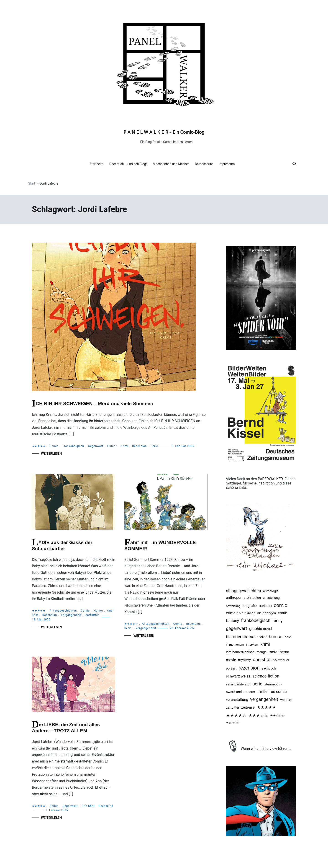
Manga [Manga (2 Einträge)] (261, 652)
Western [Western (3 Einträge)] (286, 700)
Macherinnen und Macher (173, 164)
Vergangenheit (71, 615)
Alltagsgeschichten (63, 611)
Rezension (139, 446)
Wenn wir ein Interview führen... (266, 749)
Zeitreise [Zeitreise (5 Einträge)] (248, 707)
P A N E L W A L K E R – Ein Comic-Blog (164, 132)
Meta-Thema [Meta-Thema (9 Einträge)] (279, 652)
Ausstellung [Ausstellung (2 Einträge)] (271, 598)
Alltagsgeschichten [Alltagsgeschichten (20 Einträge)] (243, 591)
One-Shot (88, 806)
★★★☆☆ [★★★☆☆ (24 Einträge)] (258, 715)
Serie (154, 446)
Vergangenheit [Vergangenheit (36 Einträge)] (264, 699)
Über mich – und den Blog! (130, 164)
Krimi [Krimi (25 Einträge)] (265, 644)
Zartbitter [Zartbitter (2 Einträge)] (233, 707)
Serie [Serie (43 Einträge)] (258, 684)
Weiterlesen (51, 454)
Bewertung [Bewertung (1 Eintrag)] (233, 606)
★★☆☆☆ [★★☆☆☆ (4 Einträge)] (277, 716)
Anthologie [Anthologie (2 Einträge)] (271, 591)
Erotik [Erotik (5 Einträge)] (282, 613)
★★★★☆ (131, 624)
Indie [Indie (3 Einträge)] (287, 637)
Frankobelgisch (73, 446)
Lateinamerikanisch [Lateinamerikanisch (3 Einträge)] (240, 652)
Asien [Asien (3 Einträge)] (257, 598)
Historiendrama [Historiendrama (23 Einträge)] (240, 637)
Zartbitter (92, 615)
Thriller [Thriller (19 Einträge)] (263, 691)
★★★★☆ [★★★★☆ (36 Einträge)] (236, 715)
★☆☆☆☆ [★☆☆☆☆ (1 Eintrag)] (233, 723)
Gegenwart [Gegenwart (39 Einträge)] (237, 628)
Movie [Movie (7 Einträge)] (231, 660)
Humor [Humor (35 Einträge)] (275, 637)
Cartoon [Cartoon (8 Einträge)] (265, 606)
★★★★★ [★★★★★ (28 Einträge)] (266, 707)
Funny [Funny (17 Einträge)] (278, 621)
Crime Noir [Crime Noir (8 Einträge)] (234, 613)
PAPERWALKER (270, 479)
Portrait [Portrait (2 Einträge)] (231, 668)
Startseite (98, 164)
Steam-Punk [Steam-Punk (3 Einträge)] (273, 684)
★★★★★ (39, 446)
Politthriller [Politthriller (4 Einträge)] (281, 660)
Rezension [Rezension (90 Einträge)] (249, 668)
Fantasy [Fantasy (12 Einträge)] (232, 621)
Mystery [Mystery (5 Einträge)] (244, 660)
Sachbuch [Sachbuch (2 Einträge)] (269, 668)
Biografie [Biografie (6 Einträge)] (250, 606)
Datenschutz (206, 164)
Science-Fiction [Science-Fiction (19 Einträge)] (266, 676)
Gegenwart (96, 446)
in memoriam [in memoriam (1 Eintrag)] (235, 645)
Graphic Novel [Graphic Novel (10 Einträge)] (261, 629)
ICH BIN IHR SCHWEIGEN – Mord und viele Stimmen (95, 403)
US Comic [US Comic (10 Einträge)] (279, 692)
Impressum (228, 164)
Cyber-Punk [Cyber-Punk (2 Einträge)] (253, 613)
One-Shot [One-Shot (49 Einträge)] (262, 660)
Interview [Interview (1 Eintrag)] (252, 645)
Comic (54, 446)
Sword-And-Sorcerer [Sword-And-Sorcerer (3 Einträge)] (241, 692)
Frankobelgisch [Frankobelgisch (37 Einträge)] (256, 621)
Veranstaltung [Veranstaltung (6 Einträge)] (237, 700)
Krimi (124, 446)
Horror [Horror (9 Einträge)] (262, 637)
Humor (112, 446)
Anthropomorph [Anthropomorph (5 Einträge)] (238, 598)
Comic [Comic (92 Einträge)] (281, 605)
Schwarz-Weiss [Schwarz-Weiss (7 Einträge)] (238, 676)
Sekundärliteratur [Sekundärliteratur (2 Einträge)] (238, 684)
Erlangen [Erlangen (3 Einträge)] (269, 613)
